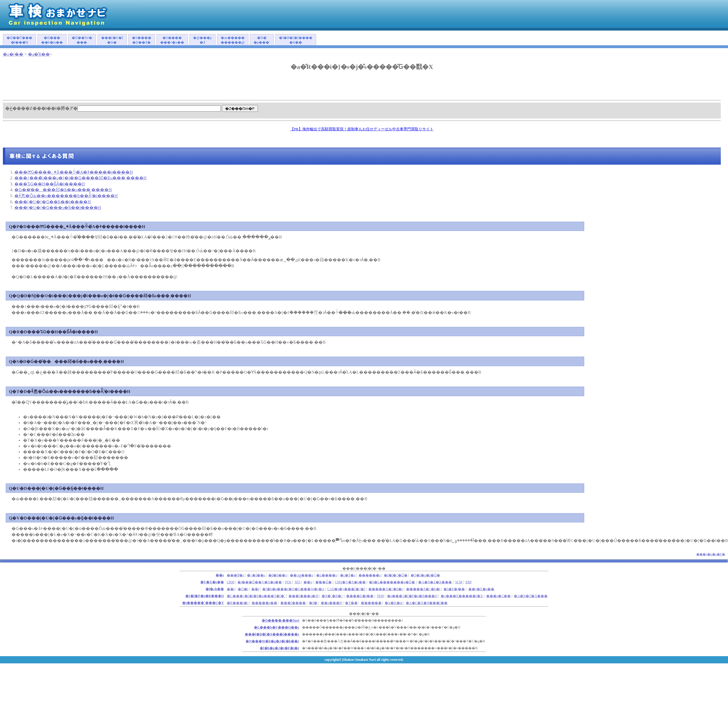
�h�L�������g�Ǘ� (392, 582)
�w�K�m (394, 603)
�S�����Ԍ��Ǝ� (142, 40)
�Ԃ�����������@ (233, 40)
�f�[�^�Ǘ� (396, 575)
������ (371, 603)
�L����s (327, 575)
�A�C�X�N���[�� (427, 603)
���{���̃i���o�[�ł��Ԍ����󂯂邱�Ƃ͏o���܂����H (80, 178)
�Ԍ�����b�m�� (52, 40)
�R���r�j (238, 603)
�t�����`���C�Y (203, 603)
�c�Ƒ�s (348, 575)
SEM (380, 596)
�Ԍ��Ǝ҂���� (82, 40)
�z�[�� (13, 54)
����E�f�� (360, 596)
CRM (231, 582)
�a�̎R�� (39, 54)
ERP (469, 582)
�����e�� (264, 603)
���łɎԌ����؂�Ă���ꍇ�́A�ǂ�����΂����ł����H (74, 172)
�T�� (351, 603)
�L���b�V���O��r (277, 627)
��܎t (231, 589)
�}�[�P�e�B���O (205, 596)
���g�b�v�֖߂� (711, 554)
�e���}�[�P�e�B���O (412, 596)
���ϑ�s (235, 575)
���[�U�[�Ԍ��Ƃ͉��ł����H (53, 202)
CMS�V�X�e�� (350, 582)
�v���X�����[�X (462, 596)
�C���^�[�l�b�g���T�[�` (256, 596)
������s (370, 575)
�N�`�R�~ (332, 596)
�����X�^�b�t (385, 589)
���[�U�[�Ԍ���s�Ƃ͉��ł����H (58, 208)
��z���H (331, 603)
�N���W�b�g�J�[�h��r (272, 641)
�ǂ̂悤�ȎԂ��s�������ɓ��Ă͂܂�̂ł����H (66, 196)
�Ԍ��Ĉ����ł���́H (19, 40)
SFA (297, 582)
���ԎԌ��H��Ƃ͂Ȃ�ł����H (50, 184)
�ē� (313, 603)
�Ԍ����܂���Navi (280, 621)
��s (220, 575)
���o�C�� (499, 596)
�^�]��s (256, 575)
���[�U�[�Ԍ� (112, 40)
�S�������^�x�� (172, 40)
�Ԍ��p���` (262, 40)
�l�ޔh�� (215, 589)
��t (255, 589)
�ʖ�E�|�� (454, 589)
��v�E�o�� (481, 589)
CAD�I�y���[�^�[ (346, 589)
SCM (459, 582)
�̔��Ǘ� (324, 582)
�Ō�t (243, 589)
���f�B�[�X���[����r (272, 634)
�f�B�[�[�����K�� (296, 40)
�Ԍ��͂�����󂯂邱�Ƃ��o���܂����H (63, 190)
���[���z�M (303, 596)
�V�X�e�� (212, 582)
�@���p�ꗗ (202, 40)
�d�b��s (278, 575)
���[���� (293, 603)
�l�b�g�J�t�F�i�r (279, 648)
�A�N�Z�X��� (435, 582)
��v (308, 582)
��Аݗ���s (301, 575)
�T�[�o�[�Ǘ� (425, 575)
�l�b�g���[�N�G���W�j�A (293, 589)
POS (288, 582)
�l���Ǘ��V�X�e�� (260, 582)
